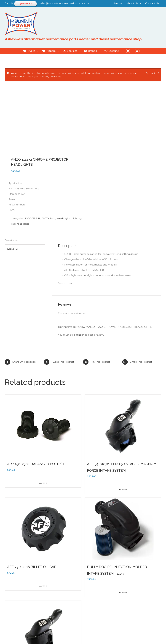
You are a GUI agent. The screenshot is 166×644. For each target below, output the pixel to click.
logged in (79, 335)
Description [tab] (11, 240)
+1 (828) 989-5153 (25, 4)
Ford (53, 218)
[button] (137, 51)
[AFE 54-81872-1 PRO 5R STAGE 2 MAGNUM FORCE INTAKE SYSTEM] (123, 426)
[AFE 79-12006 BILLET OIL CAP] (43, 529)
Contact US (152, 73)
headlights (23, 224)
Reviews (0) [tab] (11, 249)
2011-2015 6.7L (33, 218)
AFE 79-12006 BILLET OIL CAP (32, 567)
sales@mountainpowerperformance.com (65, 3)
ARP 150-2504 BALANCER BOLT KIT (36, 464)
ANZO (45, 218)
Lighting (77, 218)
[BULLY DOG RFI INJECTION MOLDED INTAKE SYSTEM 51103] (123, 529)
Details (44, 483)
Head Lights (64, 218)
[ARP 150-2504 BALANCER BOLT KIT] (43, 426)
